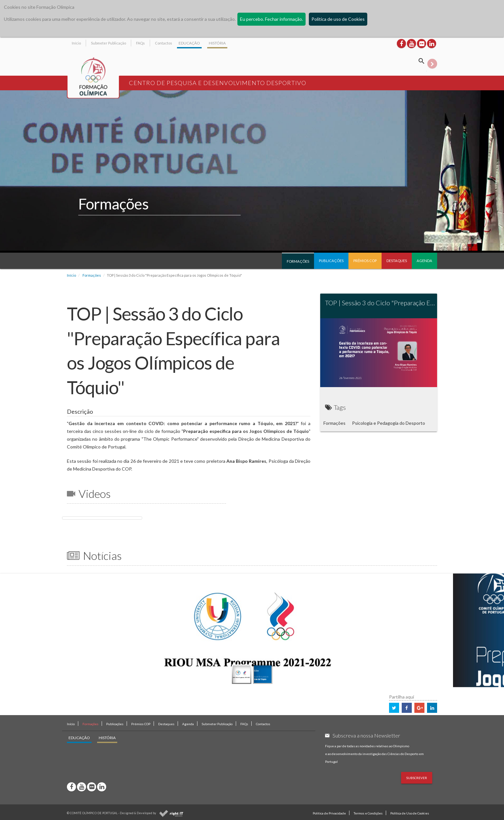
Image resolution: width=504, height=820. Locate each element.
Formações (298, 261)
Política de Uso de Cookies (410, 813)
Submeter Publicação (108, 43)
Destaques (397, 261)
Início (76, 43)
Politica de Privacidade (329, 813)
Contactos (164, 43)
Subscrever (417, 778)
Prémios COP (365, 261)
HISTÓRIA (217, 43)
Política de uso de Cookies (338, 19)
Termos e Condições (368, 813)
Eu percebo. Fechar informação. (271, 19)
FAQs (140, 43)
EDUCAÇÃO (189, 43)
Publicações (331, 261)
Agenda (424, 261)
